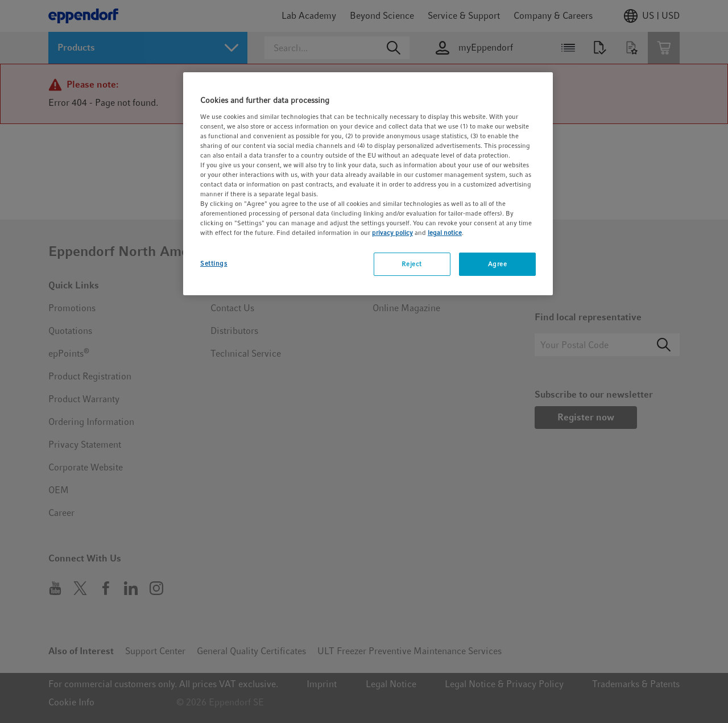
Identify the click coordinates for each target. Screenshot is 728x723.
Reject (411, 264)
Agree (498, 264)
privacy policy (392, 233)
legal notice (445, 233)
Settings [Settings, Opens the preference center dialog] (214, 263)
